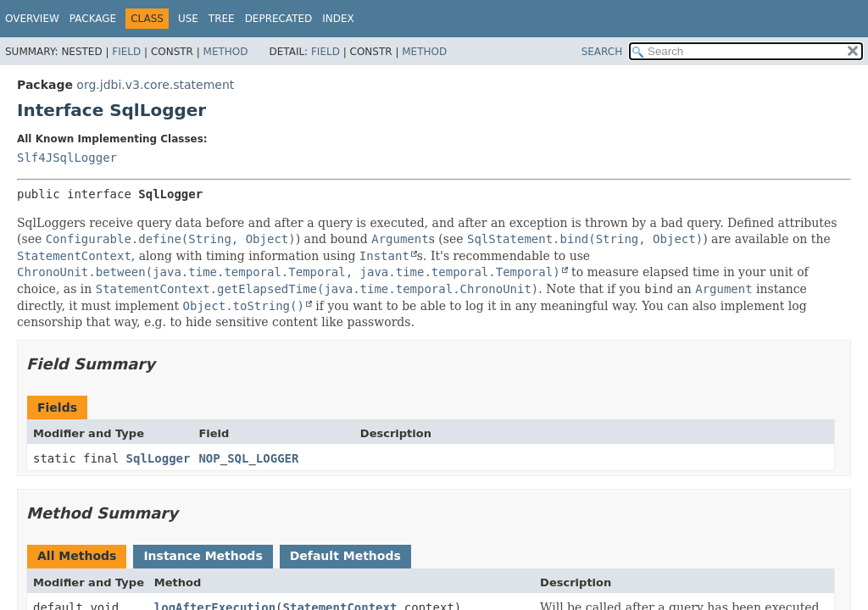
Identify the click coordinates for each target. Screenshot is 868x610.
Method (226, 52)
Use (188, 19)
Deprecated (279, 19)
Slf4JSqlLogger (67, 158)
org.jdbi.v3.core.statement (155, 85)
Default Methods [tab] (345, 556)
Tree (222, 19)
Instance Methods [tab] (203, 556)
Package (93, 19)
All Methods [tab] (77, 556)
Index (338, 19)
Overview (32, 19)
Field (126, 52)
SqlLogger (159, 458)
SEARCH (602, 52)
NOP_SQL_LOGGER (248, 458)
